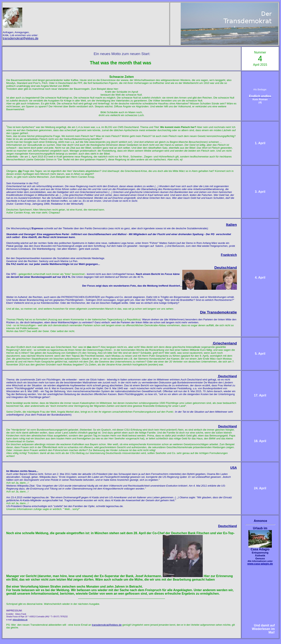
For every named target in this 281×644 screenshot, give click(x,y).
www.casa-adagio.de (260, 564)
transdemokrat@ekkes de (107, 625)
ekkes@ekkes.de (20, 620)
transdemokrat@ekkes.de (21, 38)
